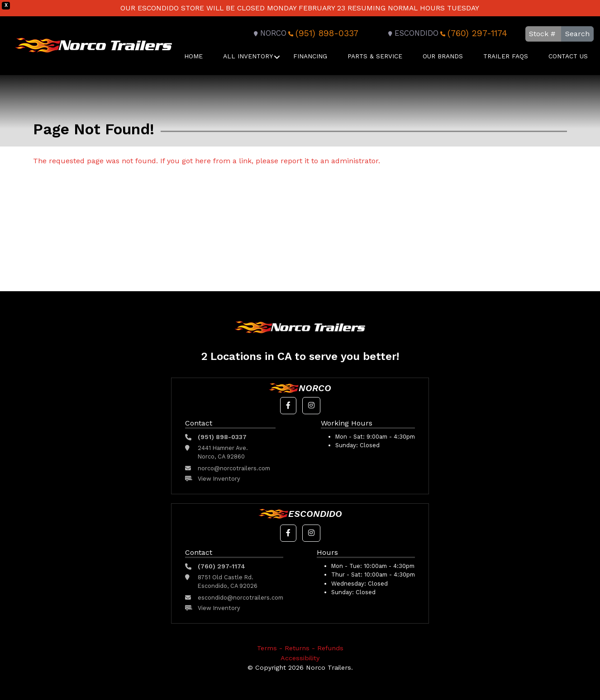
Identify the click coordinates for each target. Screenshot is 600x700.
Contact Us (568, 56)
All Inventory (248, 56)
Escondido (412, 33)
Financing (310, 56)
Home (193, 56)
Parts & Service (375, 56)
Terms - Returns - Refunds (300, 648)
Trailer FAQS (506, 56)
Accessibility (300, 658)
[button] (288, 406)
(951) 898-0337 (322, 33)
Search (577, 34)
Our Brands (443, 56)
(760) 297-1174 (473, 33)
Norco (269, 33)
